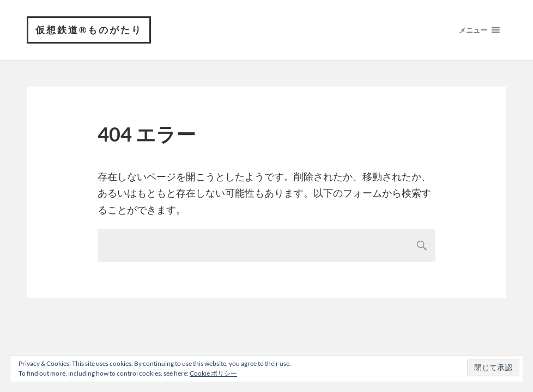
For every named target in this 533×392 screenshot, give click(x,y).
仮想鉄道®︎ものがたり (89, 30)
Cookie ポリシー (213, 373)
